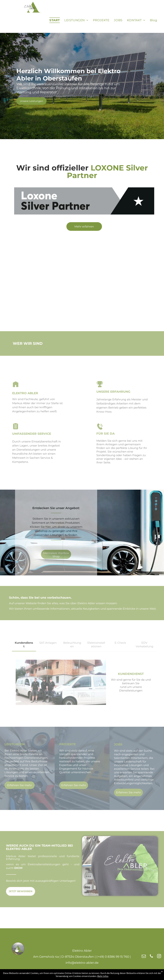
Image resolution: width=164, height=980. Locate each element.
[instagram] (159, 957)
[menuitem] (55, 20)
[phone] (152, 957)
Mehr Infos (103, 976)
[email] (144, 957)
